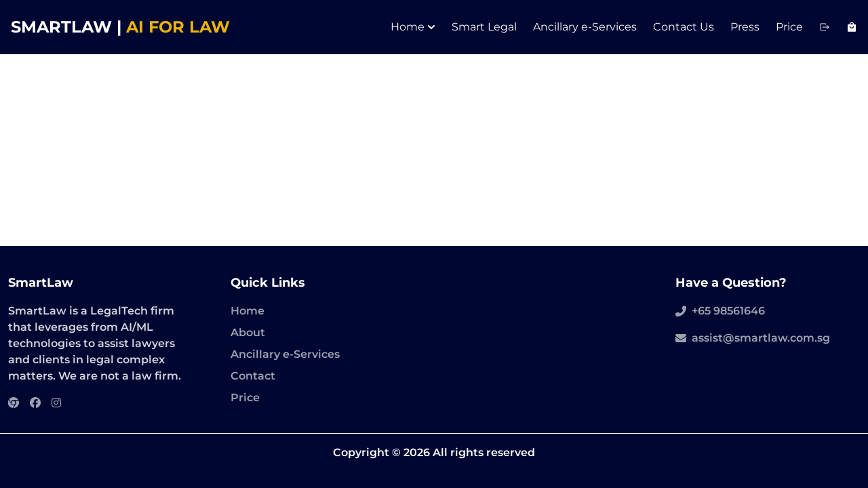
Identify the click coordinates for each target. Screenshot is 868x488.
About (248, 332)
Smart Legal (484, 27)
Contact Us (684, 27)
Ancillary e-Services (585, 27)
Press (745, 27)
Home (413, 27)
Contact (253, 376)
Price (789, 27)
